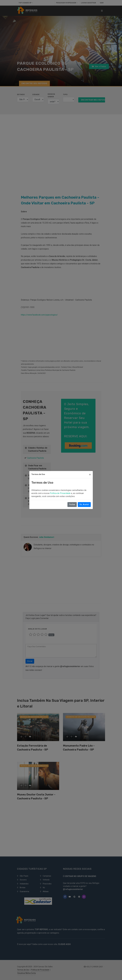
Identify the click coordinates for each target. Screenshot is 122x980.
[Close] (90, 475)
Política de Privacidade (60, 493)
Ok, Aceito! (84, 504)
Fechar (72, 504)
